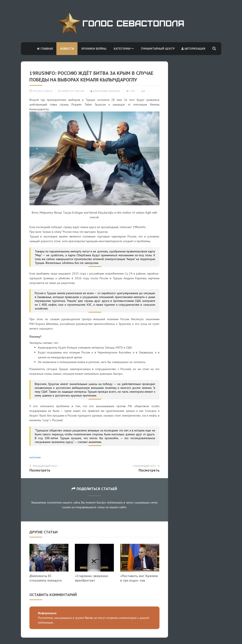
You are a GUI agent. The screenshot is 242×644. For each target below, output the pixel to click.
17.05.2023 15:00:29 (41, 91)
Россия (80, 91)
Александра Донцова (105, 91)
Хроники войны (94, 49)
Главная (45, 49)
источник (35, 457)
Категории (124, 49)
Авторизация (193, 49)
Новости (67, 49)
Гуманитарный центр (158, 49)
